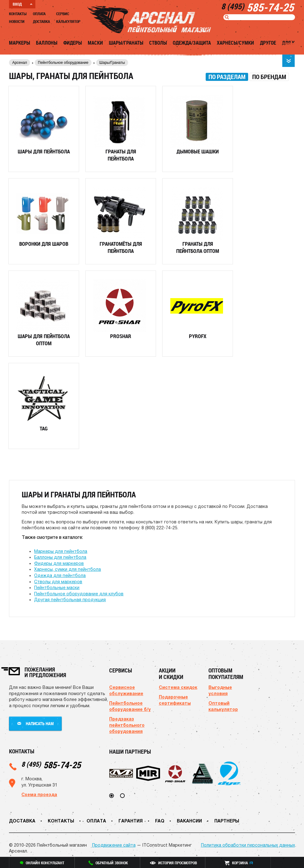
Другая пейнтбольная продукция (70, 600)
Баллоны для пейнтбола (60, 557)
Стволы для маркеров (58, 582)
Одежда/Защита (192, 43)
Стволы (158, 43)
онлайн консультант (42, 863)
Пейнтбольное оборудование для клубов (79, 594)
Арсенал (20, 63)
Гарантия (131, 821)
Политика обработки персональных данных (248, 845)
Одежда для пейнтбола (60, 575)
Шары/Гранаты (126, 43)
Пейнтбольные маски (57, 588)
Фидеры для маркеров (59, 563)
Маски (95, 43)
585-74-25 (51, 765)
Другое (268, 43)
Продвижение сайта (114, 845)
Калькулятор (68, 21)
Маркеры (20, 43)
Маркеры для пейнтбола (61, 551)
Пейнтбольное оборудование (63, 63)
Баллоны (47, 43)
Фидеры (73, 43)
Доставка (41, 21)
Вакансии (189, 821)
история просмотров (173, 863)
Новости (17, 21)
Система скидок (178, 687)
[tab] (227, 77)
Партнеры (227, 821)
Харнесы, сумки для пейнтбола (67, 569)
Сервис (63, 14)
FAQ (160, 821)
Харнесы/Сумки (235, 43)
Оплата (39, 14)
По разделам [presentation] (227, 77)
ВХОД (22, 4)
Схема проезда (39, 794)
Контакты (18, 14)
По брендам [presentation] (269, 77)
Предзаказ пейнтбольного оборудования (127, 725)
